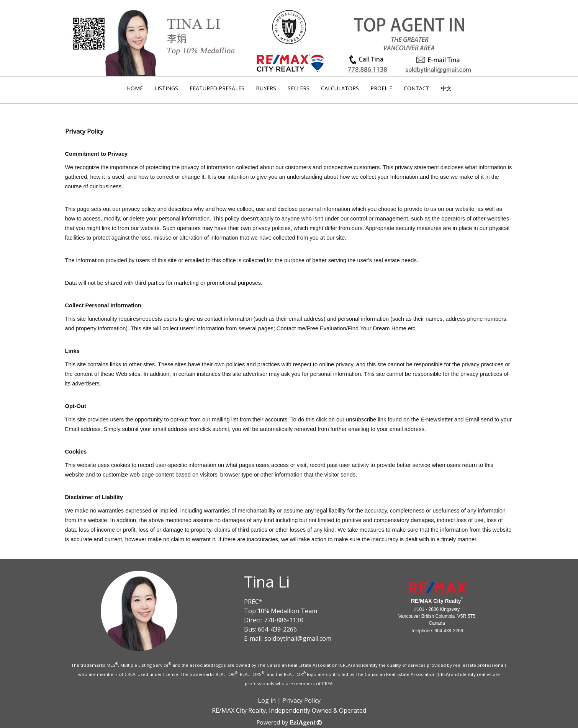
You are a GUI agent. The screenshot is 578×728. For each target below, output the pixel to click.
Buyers (266, 88)
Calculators (340, 88)
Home (135, 88)
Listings (166, 88)
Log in (267, 700)
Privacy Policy (301, 700)
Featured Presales (217, 88)
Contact (417, 88)
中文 (446, 88)
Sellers (299, 88)
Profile (381, 88)
